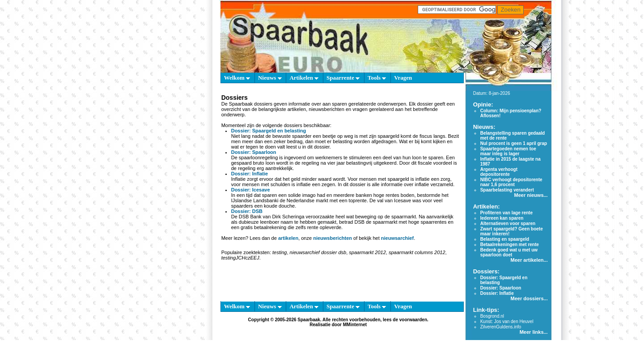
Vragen (403, 78)
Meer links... (534, 332)
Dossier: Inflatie (250, 174)
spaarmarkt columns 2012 (417, 252)
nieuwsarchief (397, 238)
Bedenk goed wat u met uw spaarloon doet (509, 252)
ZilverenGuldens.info (501, 327)
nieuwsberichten (333, 238)
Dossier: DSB (247, 211)
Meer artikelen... (529, 260)
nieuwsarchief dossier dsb (318, 252)
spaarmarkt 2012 (367, 252)
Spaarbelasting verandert (507, 190)
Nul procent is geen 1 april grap (514, 143)
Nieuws (270, 78)
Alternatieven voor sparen (508, 223)
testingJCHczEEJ (240, 258)
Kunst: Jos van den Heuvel (507, 321)
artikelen (288, 238)
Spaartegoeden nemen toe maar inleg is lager (508, 151)
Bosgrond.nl (492, 316)
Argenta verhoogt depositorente (499, 172)
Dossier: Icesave (251, 190)
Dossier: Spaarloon (254, 152)
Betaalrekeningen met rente (510, 245)
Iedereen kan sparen (502, 218)
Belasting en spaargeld (505, 239)
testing (280, 252)
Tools (377, 78)
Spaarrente (343, 78)
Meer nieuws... (531, 195)
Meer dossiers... (529, 298)
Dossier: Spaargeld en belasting (269, 131)
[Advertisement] (179, 215)
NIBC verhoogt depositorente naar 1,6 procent (511, 182)
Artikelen (304, 78)
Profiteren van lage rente (506, 213)
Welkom (237, 78)
